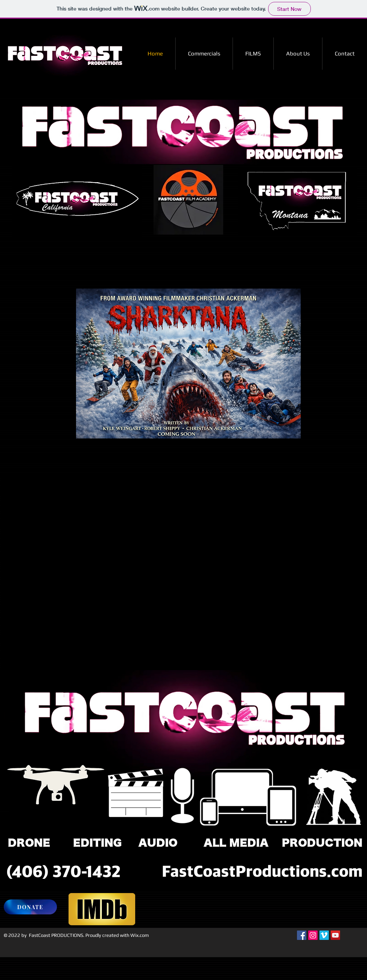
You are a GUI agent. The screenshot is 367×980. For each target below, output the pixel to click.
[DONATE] (30, 907)
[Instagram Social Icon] (313, 935)
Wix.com (140, 935)
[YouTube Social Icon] (335, 935)
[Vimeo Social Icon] (324, 935)
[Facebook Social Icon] (302, 935)
